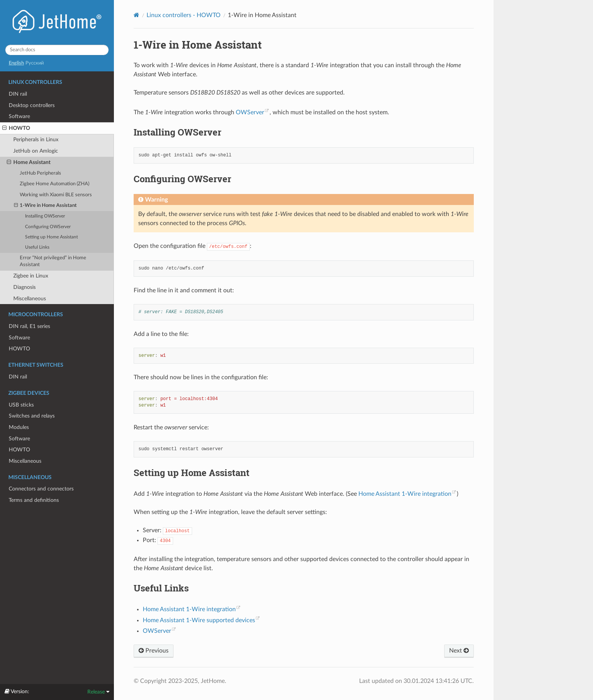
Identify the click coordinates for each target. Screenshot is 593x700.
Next (459, 651)
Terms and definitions (34, 500)
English (16, 63)
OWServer (250, 112)
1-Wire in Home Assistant (46, 206)
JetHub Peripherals (40, 173)
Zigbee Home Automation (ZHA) (54, 184)
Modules (19, 427)
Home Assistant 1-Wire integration (405, 494)
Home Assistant (29, 162)
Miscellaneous (30, 299)
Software (19, 116)
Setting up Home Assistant (51, 237)
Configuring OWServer (48, 227)
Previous (154, 651)
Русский (35, 63)
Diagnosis (24, 287)
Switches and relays (32, 416)
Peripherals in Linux (36, 140)
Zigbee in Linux (31, 276)
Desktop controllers (32, 105)
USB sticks (21, 405)
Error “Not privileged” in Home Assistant (53, 261)
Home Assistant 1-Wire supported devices (199, 620)
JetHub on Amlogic (36, 151)
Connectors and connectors (41, 489)
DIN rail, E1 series (29, 326)
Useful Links (37, 247)
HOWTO (16, 128)
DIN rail (18, 94)
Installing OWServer (45, 216)
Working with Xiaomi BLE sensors (56, 195)
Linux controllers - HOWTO (184, 15)
